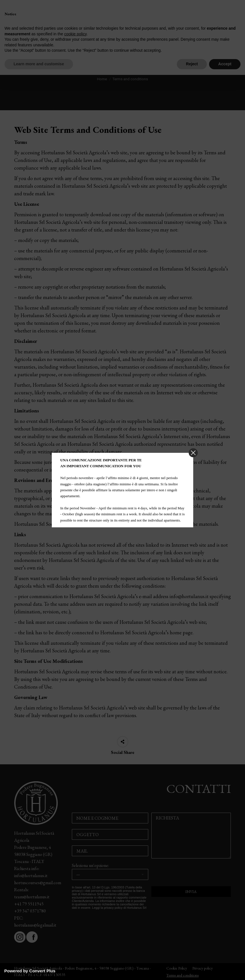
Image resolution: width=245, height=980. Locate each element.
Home (102, 79)
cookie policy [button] (75, 34)
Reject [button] (192, 64)
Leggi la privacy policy (108, 908)
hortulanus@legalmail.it (35, 925)
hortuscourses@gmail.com (38, 883)
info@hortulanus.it (31, 876)
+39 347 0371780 (30, 911)
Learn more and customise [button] (39, 64)
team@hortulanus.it (32, 897)
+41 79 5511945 (29, 904)
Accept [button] (225, 64)
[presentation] (191, 875)
